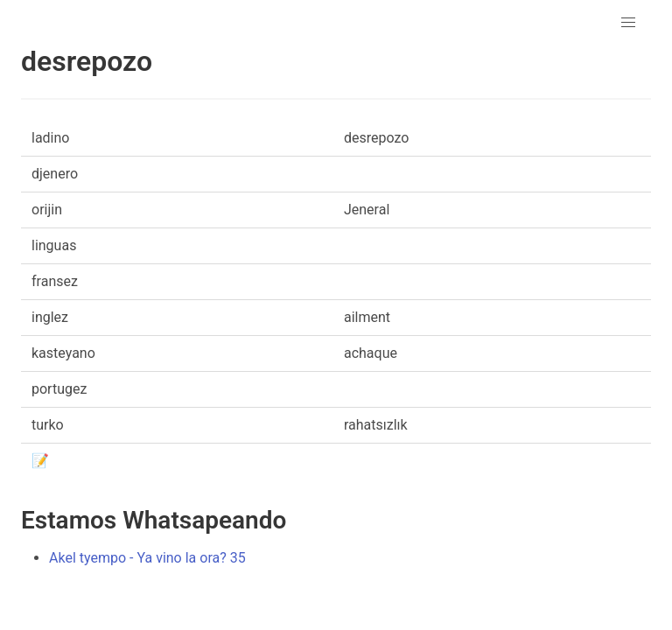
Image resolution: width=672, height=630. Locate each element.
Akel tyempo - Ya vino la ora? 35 (147, 558)
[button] (628, 23)
